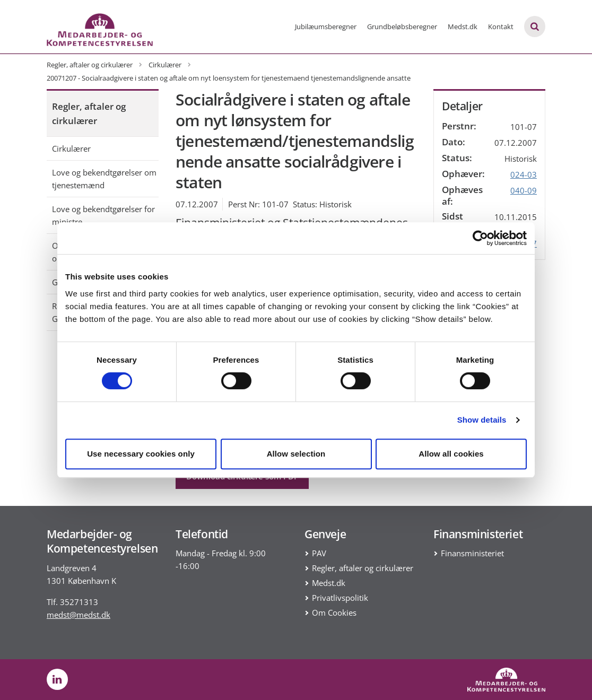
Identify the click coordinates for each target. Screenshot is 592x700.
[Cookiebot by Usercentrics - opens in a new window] (480, 238)
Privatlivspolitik (340, 598)
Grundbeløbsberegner (402, 27)
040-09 (524, 190)
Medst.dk (463, 27)
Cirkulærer (71, 148)
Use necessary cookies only (141, 454)
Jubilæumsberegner (326, 27)
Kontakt (501, 27)
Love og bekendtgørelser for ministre (103, 215)
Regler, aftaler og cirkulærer (89, 113)
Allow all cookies (451, 454)
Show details (482, 420)
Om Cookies (334, 612)
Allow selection (296, 454)
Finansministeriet (472, 553)
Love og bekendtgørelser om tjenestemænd (104, 179)
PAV (319, 553)
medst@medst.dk (79, 615)
